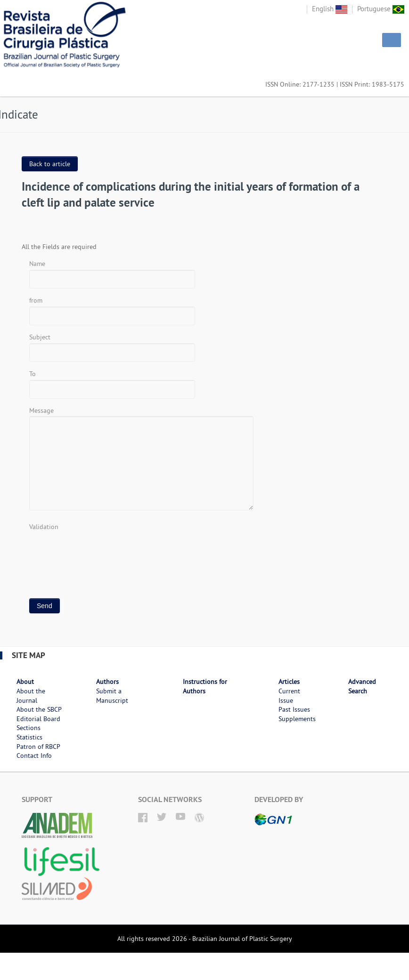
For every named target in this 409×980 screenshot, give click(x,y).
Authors (107, 682)
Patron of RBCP (38, 747)
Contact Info (34, 755)
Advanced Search (362, 686)
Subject (40, 337)
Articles (289, 682)
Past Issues (294, 709)
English (330, 9)
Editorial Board (38, 719)
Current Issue (289, 696)
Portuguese (381, 9)
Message (41, 410)
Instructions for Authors (205, 686)
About (25, 682)
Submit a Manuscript (112, 696)
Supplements (297, 719)
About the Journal (31, 696)
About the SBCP (39, 709)
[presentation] (101, 551)
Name (37, 264)
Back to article (50, 164)
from (36, 300)
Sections (29, 728)
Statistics (29, 737)
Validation (44, 527)
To (33, 374)
